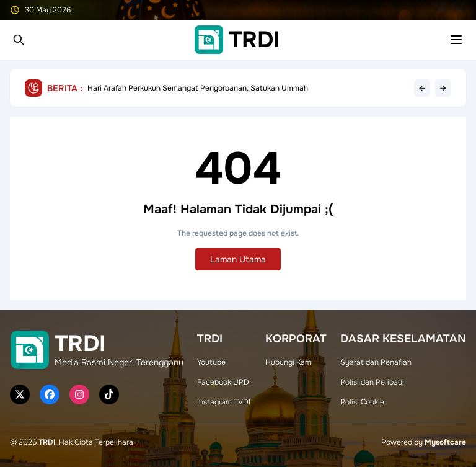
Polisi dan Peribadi (372, 382)
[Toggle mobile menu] (456, 40)
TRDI (47, 442)
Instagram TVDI (224, 402)
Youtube (211, 362)
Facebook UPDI (224, 382)
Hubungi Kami (289, 362)
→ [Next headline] (443, 88)
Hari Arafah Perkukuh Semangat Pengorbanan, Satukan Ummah (198, 88)
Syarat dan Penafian (376, 362)
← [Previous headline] (422, 88)
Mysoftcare (445, 442)
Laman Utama (238, 259)
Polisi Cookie (362, 402)
